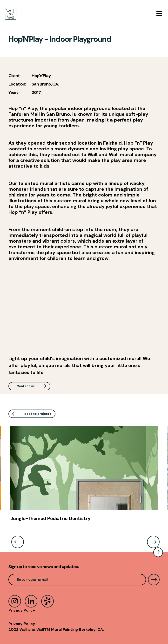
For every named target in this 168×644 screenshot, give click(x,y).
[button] (158, 13)
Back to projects (38, 414)
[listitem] (84, 476)
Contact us (26, 386)
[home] (11, 14)
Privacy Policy (22, 610)
